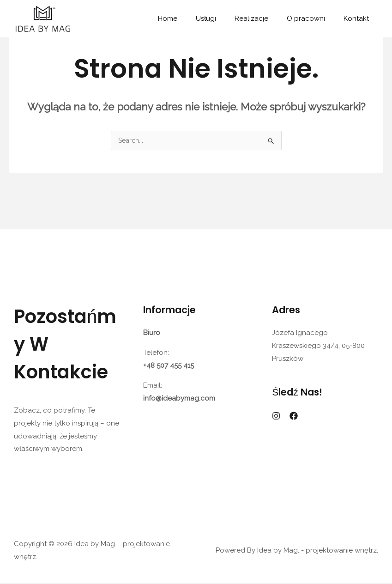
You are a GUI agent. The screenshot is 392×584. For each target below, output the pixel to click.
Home (188, 18)
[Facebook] (294, 417)
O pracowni (313, 18)
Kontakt (359, 18)
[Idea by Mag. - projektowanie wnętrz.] (43, 18)
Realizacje (263, 18)
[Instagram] (276, 417)
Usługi (222, 18)
